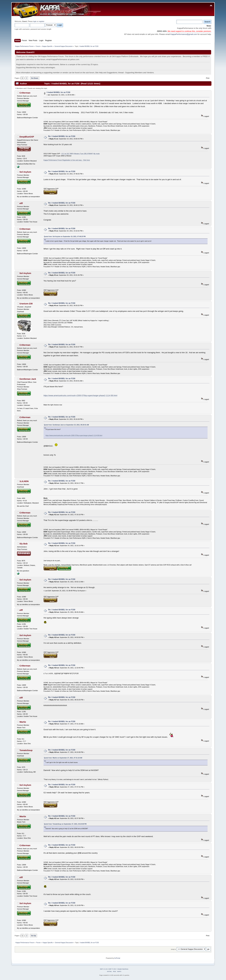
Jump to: (173, 949)
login (35, 21)
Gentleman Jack (28, 379)
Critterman (25, 93)
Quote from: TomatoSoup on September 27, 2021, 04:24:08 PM (65, 824)
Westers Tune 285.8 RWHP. (84, 154)
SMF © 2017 (113, 969)
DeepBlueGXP (27, 137)
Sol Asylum (25, 172)
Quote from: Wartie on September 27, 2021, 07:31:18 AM (63, 758)
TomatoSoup (26, 750)
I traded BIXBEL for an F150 (58, 92)
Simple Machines (123, 969)
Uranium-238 (26, 304)
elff (21, 203)
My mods (96, 154)
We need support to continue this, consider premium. (189, 31)
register (42, 21)
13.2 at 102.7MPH (68, 154)
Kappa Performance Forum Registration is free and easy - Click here (67, 160)
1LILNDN (24, 481)
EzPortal (117, 958)
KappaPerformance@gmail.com (184, 34)
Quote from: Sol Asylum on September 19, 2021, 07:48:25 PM (65, 237)
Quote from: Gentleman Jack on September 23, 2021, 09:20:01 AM (66, 425)
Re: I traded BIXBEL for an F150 (62, 136)
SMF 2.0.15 (104, 969)
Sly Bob (23, 544)
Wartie (23, 722)
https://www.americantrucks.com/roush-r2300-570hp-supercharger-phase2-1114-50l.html (80, 395)
